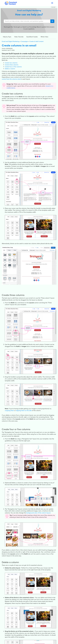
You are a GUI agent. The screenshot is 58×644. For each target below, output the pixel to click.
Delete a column (10, 69)
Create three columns (12, 65)
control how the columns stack (11, 79)
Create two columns (11, 63)
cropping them (9, 410)
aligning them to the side (24, 410)
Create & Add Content (36, 41)
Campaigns (24, 41)
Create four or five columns (13, 67)
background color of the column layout (38, 513)
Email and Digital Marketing (11, 41)
